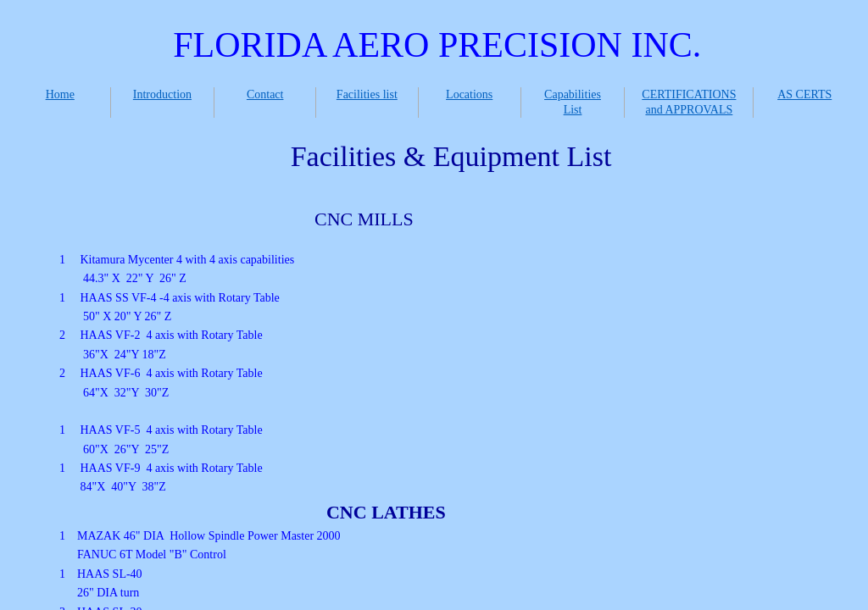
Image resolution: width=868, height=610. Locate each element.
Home (60, 94)
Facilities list (367, 94)
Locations (469, 94)
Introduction (162, 94)
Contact (265, 94)
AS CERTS (804, 94)
